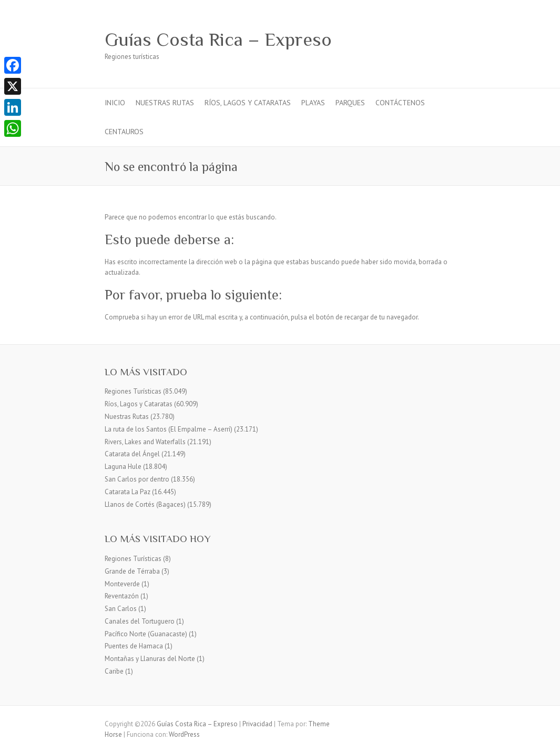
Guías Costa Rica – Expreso (218, 39)
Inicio (115, 103)
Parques (350, 103)
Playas (313, 103)
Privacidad (257, 724)
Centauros (124, 132)
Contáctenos (400, 103)
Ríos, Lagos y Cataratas (248, 103)
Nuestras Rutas (165, 103)
